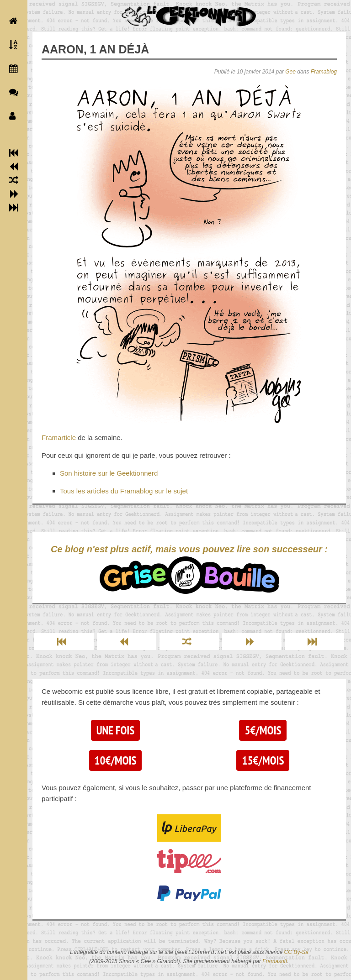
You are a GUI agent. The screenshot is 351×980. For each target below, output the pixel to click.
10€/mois (116, 760)
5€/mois (263, 730)
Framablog (324, 72)
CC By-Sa (296, 953)
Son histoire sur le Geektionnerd (109, 473)
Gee (290, 72)
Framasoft (275, 961)
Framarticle (59, 438)
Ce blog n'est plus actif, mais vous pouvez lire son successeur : (189, 569)
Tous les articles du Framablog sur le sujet (124, 491)
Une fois (115, 730)
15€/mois (263, 760)
